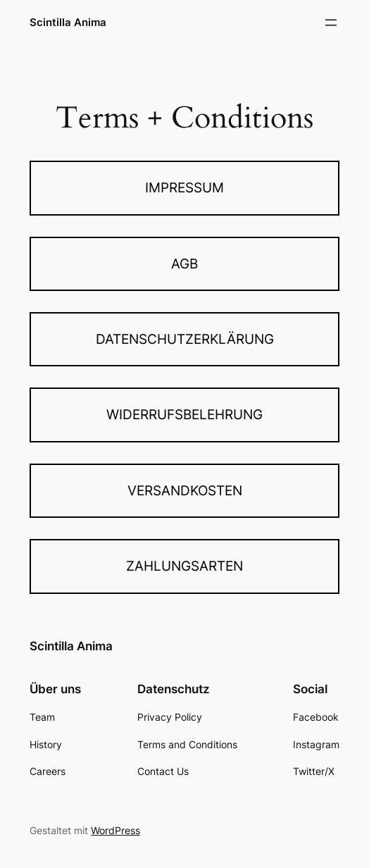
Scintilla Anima (68, 22)
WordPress (115, 830)
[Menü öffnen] (331, 23)
